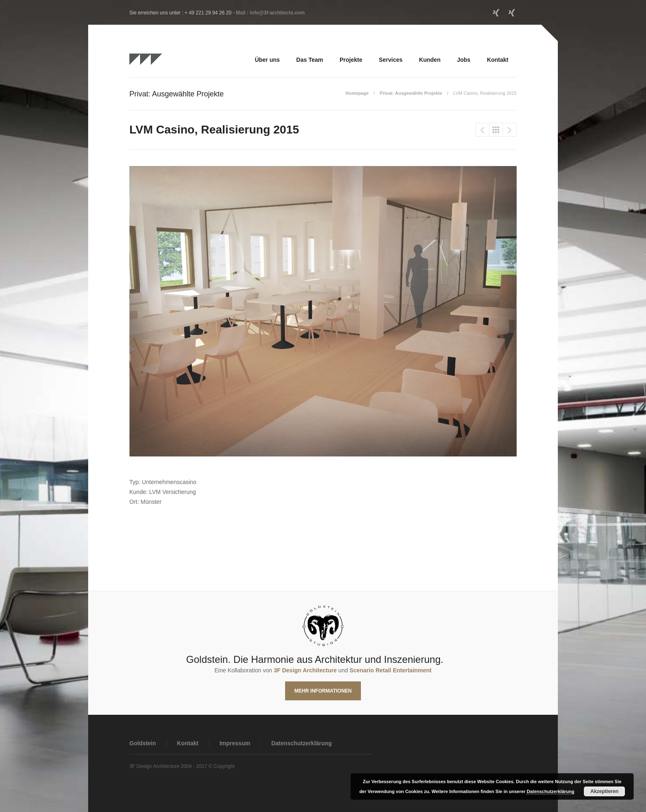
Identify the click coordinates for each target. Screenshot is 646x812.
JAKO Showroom (510, 130)
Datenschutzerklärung (301, 743)
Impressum (235, 743)
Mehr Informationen (323, 691)
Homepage (357, 93)
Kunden (430, 60)
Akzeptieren (604, 791)
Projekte (351, 60)
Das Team (310, 60)
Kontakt (498, 60)
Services (391, 60)
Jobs (464, 60)
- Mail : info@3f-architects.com (269, 13)
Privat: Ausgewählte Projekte (411, 93)
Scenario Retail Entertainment (390, 670)
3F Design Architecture (305, 670)
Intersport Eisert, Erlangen (482, 130)
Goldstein (143, 743)
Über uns (267, 60)
